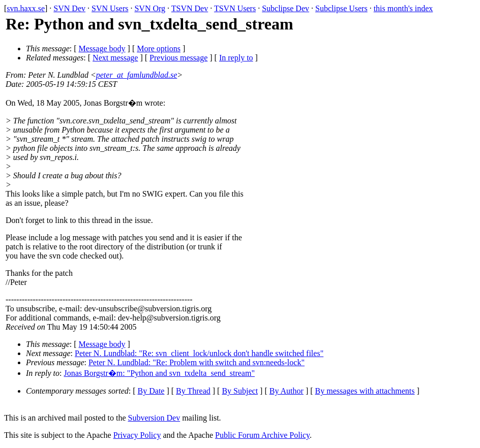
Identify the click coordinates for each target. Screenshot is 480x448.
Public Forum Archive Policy (262, 435)
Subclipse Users (341, 8)
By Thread (193, 391)
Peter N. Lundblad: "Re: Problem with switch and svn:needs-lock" (197, 362)
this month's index (403, 8)
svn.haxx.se (26, 8)
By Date (151, 391)
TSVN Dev (190, 8)
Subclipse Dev (286, 8)
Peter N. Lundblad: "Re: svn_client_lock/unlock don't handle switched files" (199, 353)
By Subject (240, 391)
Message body (102, 49)
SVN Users (110, 8)
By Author (287, 391)
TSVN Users (235, 8)
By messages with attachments (365, 391)
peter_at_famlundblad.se (137, 75)
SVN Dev (69, 8)
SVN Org (150, 8)
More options (159, 49)
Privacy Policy (137, 435)
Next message (115, 58)
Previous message (178, 58)
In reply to (236, 58)
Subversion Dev (154, 418)
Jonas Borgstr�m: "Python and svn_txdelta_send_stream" (159, 373)
